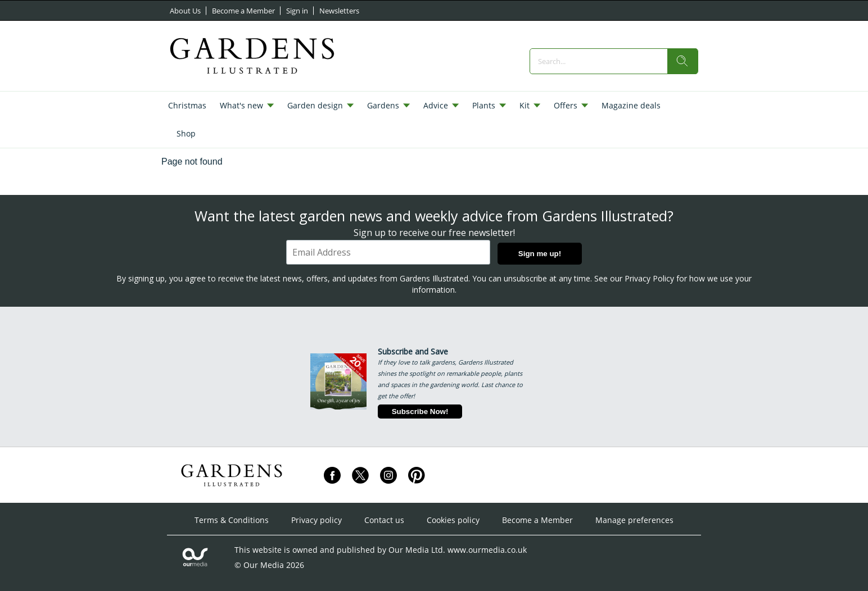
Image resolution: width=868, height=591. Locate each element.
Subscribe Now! (420, 412)
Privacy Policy (649, 278)
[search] (682, 61)
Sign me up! (540, 254)
